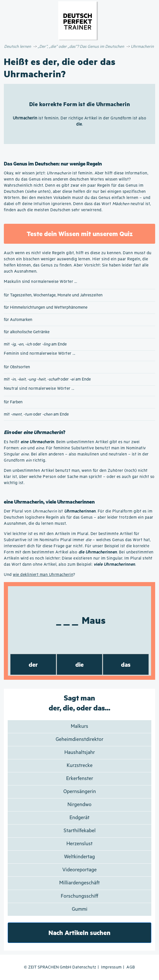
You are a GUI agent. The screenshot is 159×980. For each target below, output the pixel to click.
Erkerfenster (80, 779)
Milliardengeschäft (79, 883)
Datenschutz (84, 967)
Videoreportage (79, 870)
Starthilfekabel (80, 831)
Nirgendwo (79, 805)
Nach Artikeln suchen (79, 933)
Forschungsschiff (79, 896)
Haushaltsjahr (80, 753)
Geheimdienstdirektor (79, 739)
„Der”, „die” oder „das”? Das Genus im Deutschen (81, 47)
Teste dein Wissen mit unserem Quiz (80, 234)
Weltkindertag (79, 857)
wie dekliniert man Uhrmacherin (43, 575)
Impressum (111, 967)
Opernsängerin (80, 792)
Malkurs (79, 726)
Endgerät (79, 818)
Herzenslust (79, 844)
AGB (131, 967)
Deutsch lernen (18, 47)
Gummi (80, 909)
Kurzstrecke (80, 766)
